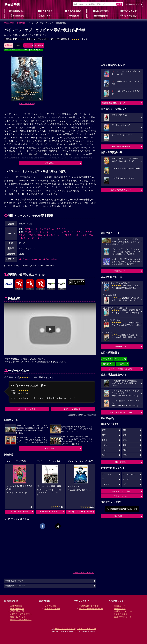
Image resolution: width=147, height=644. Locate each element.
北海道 (105, 440)
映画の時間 (9, 23)
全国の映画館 (50, 606)
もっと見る (49, 448)
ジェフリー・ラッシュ (53, 232)
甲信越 (105, 445)
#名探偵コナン (107, 364)
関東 (125, 430)
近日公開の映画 (101, 11)
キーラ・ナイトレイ (33, 238)
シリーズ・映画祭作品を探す (121, 369)
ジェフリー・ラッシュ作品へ (49, 512)
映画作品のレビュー (19, 617)
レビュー (28, 45)
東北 (125, 440)
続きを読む (49, 163)
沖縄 (125, 455)
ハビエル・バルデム (43, 235)
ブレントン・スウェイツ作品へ (80, 512)
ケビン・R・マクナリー (65, 235)
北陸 (125, 445)
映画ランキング (129, 11)
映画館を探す (18, 16)
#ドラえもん (106, 359)
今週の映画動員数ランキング (113, 103)
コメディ (106, 484)
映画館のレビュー (52, 609)
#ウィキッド (120, 359)
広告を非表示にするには (84, 573)
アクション (31, 39)
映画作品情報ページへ (15, 581)
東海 (125, 435)
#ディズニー (10, 50)
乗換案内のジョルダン (65, 629)
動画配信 (38, 45)
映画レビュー (121, 346)
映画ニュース (45, 16)
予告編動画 (73, 16)
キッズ (126, 479)
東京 (104, 430)
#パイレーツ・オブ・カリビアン (30, 50)
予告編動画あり (63, 39)
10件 (80, 39)
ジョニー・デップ (33, 232)
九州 (104, 455)
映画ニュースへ (121, 271)
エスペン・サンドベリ (57, 229)
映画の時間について (121, 516)
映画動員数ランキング (89, 606)
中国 (104, 450)
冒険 (53, 39)
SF (103, 479)
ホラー (126, 484)
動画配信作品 (101, 16)
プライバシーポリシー (86, 629)
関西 (104, 435)
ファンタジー (43, 39)
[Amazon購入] (27, 104)
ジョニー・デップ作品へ (19, 512)
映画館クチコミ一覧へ (121, 491)
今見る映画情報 (121, 614)
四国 (125, 450)
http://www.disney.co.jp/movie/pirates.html (38, 259)
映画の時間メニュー (18, 11)
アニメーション (129, 474)
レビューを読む (129, 16)
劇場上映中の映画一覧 (121, 146)
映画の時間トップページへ (16, 586)
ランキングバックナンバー (91, 609)
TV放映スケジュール (123, 611)
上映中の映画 (45, 11)
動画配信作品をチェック (121, 190)
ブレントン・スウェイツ (75, 232)
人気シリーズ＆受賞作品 (21, 614)
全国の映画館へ (121, 462)
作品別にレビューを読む (21, 620)
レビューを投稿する (72, 409)
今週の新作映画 (73, 11)
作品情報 (21, 23)
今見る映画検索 (133, 4)
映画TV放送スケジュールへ (121, 412)
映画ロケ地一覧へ (121, 496)
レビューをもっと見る (26, 409)
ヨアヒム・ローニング (35, 229)
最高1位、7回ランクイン (15, 39)
